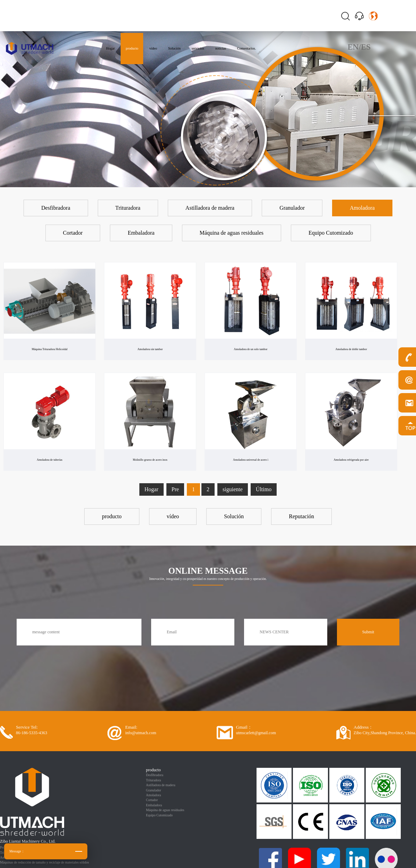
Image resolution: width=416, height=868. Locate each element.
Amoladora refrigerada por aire (351, 460)
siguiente (233, 489)
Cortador (152, 800)
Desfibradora (155, 775)
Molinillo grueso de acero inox (150, 460)
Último (264, 489)
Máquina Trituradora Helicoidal (49, 349)
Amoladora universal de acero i (251, 460)
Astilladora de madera (161, 785)
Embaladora (154, 805)
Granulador (154, 790)
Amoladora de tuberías (50, 460)
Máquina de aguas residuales (165, 810)
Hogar (151, 489)
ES (366, 47)
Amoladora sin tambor (150, 349)
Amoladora (153, 795)
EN (353, 47)
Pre (175, 489)
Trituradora (153, 780)
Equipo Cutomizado (159, 815)
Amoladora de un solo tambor (251, 349)
